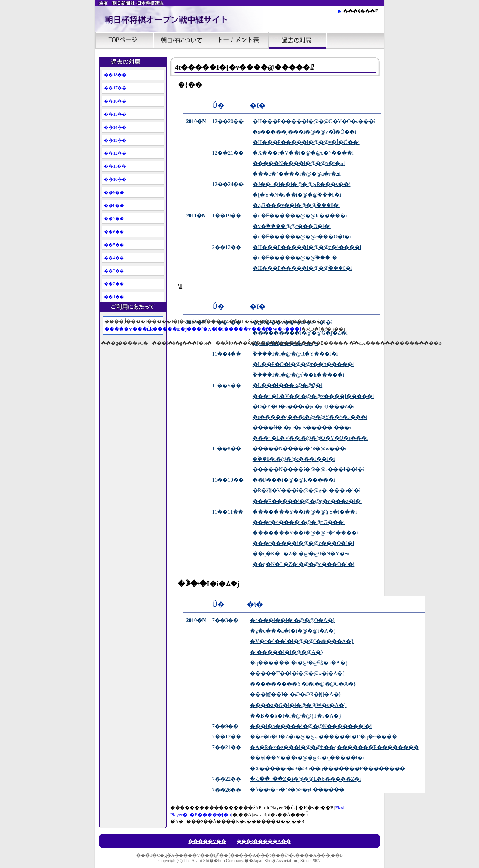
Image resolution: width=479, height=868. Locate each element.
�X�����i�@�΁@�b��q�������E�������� (327, 768)
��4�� (114, 258)
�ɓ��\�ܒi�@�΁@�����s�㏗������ (297, 789)
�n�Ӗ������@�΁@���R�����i (300, 216)
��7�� (114, 219)
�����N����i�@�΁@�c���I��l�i (308, 469)
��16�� (115, 101)
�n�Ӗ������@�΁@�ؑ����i (296, 258)
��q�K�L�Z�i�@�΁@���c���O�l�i (303, 564)
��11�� (115, 166)
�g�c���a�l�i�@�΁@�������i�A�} (293, 631)
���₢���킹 (361, 11)
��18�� (115, 75)
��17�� (115, 88)
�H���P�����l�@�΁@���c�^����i (307, 247)
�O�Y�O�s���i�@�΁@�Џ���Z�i (303, 406)
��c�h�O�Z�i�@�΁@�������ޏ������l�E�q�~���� (324, 737)
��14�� (115, 127)
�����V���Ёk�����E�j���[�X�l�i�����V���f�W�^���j (203, 329)
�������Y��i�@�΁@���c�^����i (305, 533)
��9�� (114, 192)
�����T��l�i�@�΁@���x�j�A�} (298, 673)
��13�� (115, 140)
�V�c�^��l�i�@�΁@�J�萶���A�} (302, 641)
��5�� (114, 245)
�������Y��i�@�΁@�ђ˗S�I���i (305, 512)
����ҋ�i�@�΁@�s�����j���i (302, 427)
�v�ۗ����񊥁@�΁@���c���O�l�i (292, 226)
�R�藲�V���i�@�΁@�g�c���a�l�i (306, 490)
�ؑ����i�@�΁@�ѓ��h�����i (298, 375)
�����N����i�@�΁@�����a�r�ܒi (299, 163)
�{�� (190, 85)
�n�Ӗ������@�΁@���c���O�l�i (302, 237)
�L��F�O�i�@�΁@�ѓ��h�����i (303, 364)
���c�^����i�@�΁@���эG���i (299, 522)
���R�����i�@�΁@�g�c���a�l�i (307, 501)
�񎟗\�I (180, 286)
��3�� (114, 271)
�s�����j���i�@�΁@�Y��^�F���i (310, 417)
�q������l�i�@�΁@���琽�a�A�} (299, 663)
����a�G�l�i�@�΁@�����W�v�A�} (298, 705)
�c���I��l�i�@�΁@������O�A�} (292, 620)
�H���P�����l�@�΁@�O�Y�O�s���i (314, 121)
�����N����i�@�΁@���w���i (300, 448)
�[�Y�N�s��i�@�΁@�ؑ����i (297, 195)
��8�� (114, 205)
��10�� (115, 179)
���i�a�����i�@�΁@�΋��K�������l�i (311, 726)
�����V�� (207, 841)
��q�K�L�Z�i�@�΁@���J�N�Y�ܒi (301, 554)
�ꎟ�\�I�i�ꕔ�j (209, 584)
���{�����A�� (263, 841)
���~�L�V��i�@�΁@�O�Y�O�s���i (310, 438)
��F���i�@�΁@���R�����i (294, 480)
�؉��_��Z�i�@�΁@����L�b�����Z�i (305, 779)
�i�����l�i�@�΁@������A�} (287, 652)
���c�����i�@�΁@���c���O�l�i (303, 543)
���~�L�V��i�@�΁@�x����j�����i (313, 396)
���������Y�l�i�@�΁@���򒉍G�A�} (303, 684)
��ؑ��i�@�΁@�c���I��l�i (294, 459)
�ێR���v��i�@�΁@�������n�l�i (293, 322)
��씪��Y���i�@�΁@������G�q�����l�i (307, 758)
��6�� (114, 232)
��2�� (114, 284)
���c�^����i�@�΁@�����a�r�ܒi (297, 174)
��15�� (115, 114)
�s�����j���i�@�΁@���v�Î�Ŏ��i (304, 132)
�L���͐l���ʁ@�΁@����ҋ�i (287, 385)
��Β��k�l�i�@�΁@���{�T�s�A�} (296, 716)
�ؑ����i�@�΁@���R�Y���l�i (295, 354)
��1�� (114, 297)
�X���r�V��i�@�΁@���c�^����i (303, 153)
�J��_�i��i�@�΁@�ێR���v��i (301, 184)
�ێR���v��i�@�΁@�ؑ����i (296, 205)
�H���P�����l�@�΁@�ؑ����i (302, 268)
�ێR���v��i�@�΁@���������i (285, 343)
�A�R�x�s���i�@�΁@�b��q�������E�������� (334, 747)
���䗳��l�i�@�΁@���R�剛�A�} (295, 694)
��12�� (115, 153)
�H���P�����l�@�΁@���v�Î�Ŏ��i (306, 142)
